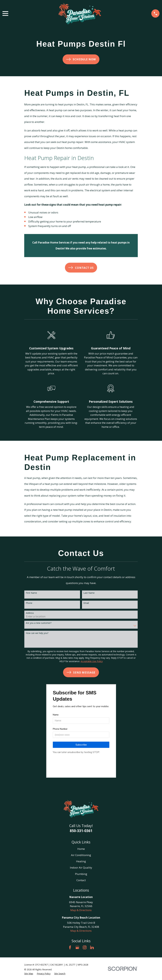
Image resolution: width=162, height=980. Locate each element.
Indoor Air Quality (81, 868)
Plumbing (81, 874)
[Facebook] (70, 947)
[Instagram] (85, 947)
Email (86, 603)
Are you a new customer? (39, 623)
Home (81, 849)
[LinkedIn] (92, 947)
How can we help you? (37, 633)
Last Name (89, 593)
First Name (31, 593)
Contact (81, 880)
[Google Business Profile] (77, 947)
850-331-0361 (81, 831)
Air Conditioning (81, 855)
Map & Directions (81, 910)
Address (30, 613)
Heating (81, 861)
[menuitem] (29, 974)
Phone (29, 603)
